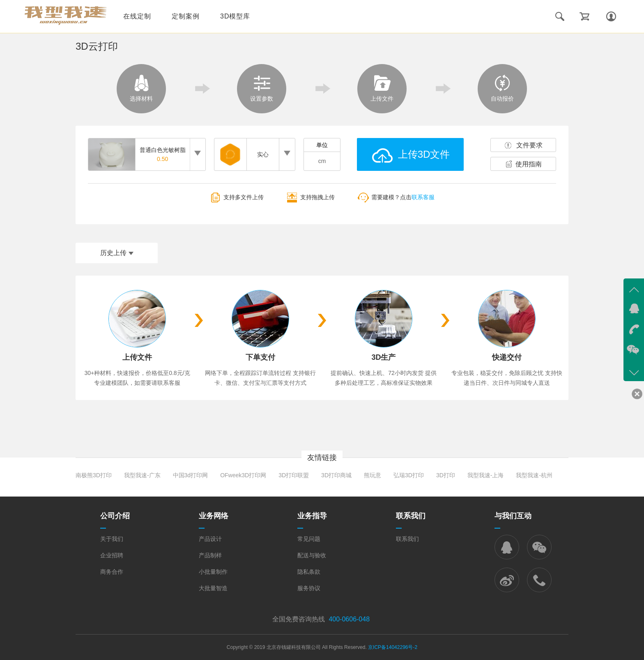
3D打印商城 (336, 475)
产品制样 (210, 555)
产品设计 (210, 539)
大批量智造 (213, 588)
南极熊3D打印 (94, 475)
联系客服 (423, 198)
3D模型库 (235, 16)
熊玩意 (373, 475)
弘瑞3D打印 (409, 475)
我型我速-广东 (142, 475)
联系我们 (407, 539)
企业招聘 (112, 555)
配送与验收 (312, 555)
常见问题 (309, 539)
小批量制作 (213, 572)
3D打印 (446, 475)
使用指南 (529, 164)
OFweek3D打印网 (243, 475)
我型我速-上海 (486, 475)
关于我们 (112, 539)
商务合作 (112, 572)
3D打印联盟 (294, 475)
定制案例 (186, 16)
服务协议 (309, 588)
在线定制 (137, 16)
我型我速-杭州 (534, 475)
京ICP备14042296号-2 (393, 647)
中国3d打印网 (191, 475)
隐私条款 (309, 572)
